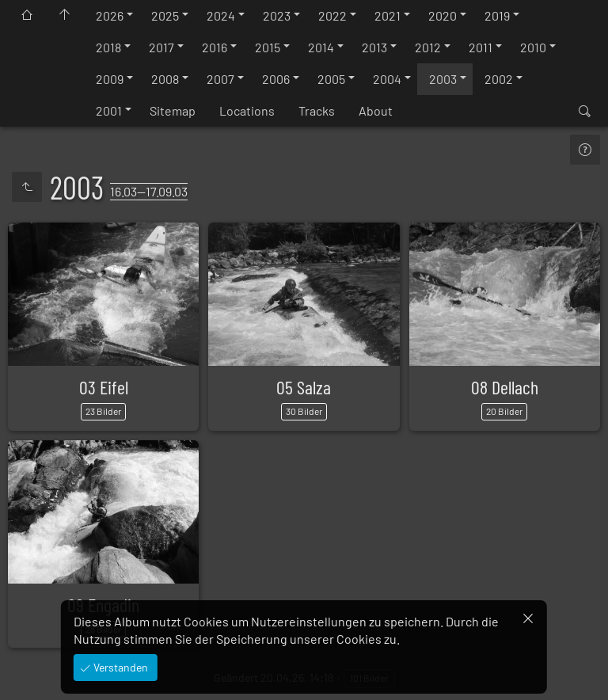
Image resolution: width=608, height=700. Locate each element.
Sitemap (173, 110)
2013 (374, 47)
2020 (443, 15)
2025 (165, 15)
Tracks (317, 110)
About (376, 110)
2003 (443, 79)
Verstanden (120, 667)
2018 (108, 47)
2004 (387, 79)
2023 (277, 15)
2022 (332, 15)
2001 (109, 110)
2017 (161, 47)
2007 (220, 79)
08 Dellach (505, 387)
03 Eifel (104, 387)
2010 (533, 47)
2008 (165, 79)
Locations (247, 110)
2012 (428, 47)
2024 (221, 15)
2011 (481, 47)
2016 (215, 47)
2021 (388, 15)
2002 (499, 79)
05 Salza (304, 387)
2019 (497, 15)
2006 (276, 79)
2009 (110, 79)
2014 (321, 47)
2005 (331, 79)
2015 (268, 47)
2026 (110, 15)
